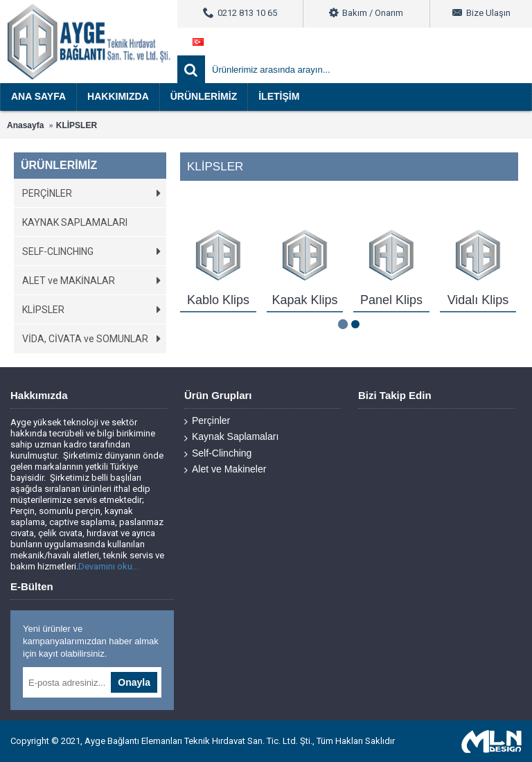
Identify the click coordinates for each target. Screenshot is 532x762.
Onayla (134, 682)
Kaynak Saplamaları (231, 437)
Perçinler (207, 421)
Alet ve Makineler (225, 469)
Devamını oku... (108, 566)
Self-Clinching (218, 453)
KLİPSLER (77, 125)
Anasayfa (25, 125)
